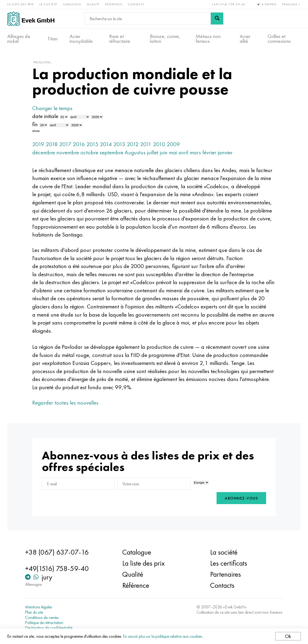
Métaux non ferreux (208, 39)
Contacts (136, 4)
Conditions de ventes (42, 618)
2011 (146, 144)
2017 (65, 144)
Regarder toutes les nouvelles (65, 403)
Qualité (93, 4)
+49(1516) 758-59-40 (229, 4)
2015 (92, 144)
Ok (288, 636)
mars (195, 152)
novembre (68, 152)
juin (164, 152)
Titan (52, 39)
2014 (106, 144)
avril (183, 152)
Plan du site (34, 612)
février (209, 152)
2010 (159, 144)
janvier (225, 152)
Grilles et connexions (279, 39)
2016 (79, 144)
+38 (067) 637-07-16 (57, 552)
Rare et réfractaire (120, 39)
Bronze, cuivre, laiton (165, 39)
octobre (89, 152)
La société (48, 4)
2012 (133, 144)
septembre (111, 152)
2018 (52, 144)
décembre (44, 152)
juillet (153, 152)
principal (42, 62)
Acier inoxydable (81, 39)
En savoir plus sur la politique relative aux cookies (163, 636)
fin (35, 124)
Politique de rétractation (44, 623)
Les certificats (229, 563)
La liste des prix (21, 4)
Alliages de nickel (19, 39)
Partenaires (225, 574)
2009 (173, 144)
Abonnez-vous (241, 498)
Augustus (135, 152)
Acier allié (245, 39)
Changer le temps (52, 108)
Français (292, 4)
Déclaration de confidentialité (49, 628)
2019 (38, 144)
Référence (114, 4)
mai (173, 152)
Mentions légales (39, 607)
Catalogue (72, 4)
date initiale (45, 116)
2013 (119, 144)
